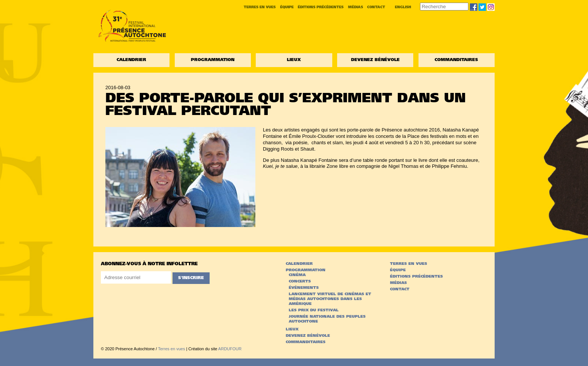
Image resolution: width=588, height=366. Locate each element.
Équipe (287, 7)
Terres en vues (260, 7)
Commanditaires (456, 60)
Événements (304, 288)
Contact (376, 7)
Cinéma (297, 275)
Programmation (213, 60)
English (403, 7)
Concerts (300, 282)
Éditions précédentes (321, 7)
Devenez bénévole (375, 60)
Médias (355, 7)
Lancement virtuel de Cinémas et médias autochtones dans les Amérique (330, 299)
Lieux (294, 60)
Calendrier (131, 60)
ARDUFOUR (230, 349)
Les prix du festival (314, 310)
